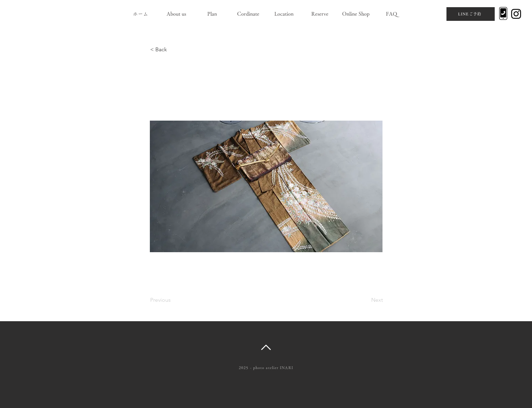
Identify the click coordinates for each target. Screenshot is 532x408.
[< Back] (173, 50)
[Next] (366, 300)
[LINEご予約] (471, 14)
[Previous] (173, 300)
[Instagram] (516, 14)
